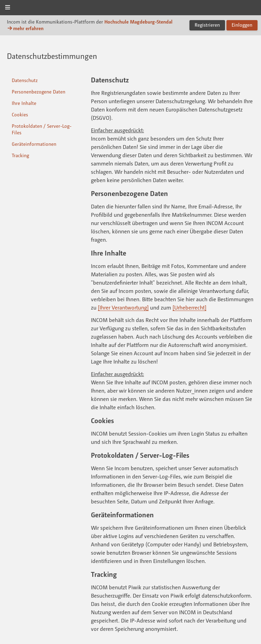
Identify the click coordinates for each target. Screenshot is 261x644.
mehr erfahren (25, 28)
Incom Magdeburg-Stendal (131, 8)
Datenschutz (25, 80)
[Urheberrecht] (189, 307)
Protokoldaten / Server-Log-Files (42, 129)
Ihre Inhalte (24, 103)
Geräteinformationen (34, 144)
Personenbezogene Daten (39, 92)
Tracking (20, 155)
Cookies (20, 114)
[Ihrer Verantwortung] (123, 307)
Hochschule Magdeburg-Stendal (138, 22)
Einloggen (242, 25)
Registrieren (207, 25)
